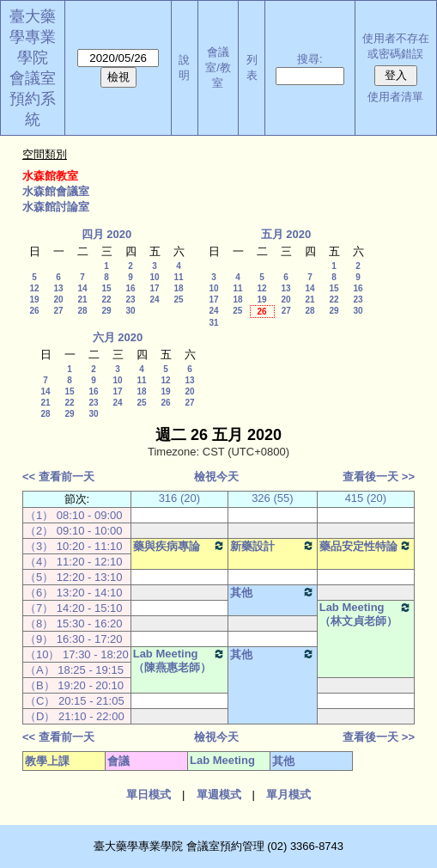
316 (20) (179, 498)
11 (178, 277)
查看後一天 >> (379, 477)
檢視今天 (216, 477)
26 (34, 311)
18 (178, 288)
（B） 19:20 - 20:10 (74, 685)
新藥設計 (273, 546)
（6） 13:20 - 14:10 (73, 593)
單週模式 (219, 795)
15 (106, 288)
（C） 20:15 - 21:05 (75, 701)
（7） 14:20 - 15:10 (73, 608)
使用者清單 (395, 97)
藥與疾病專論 (179, 546)
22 (106, 300)
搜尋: (310, 59)
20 (58, 300)
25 (178, 300)
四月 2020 (107, 234)
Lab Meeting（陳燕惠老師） (179, 660)
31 (213, 323)
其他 (273, 592)
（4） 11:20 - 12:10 (73, 562)
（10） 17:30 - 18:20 (77, 654)
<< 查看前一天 (58, 477)
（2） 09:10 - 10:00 (73, 531)
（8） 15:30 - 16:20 (73, 623)
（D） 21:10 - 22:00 (75, 716)
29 (106, 311)
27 (58, 311)
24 (154, 300)
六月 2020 (118, 337)
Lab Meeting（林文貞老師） (366, 614)
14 (82, 288)
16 (130, 288)
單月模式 (288, 795)
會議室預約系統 (33, 99)
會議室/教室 (218, 67)
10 (154, 277)
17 (154, 288)
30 (130, 311)
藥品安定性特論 (366, 546)
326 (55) (272, 498)
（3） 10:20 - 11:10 (73, 546)
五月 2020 (286, 234)
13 (58, 288)
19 (34, 300)
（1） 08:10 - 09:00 (73, 515)
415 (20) (366, 498)
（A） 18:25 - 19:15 (74, 670)
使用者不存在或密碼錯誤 (396, 46)
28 (82, 311)
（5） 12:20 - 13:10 (73, 577)
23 (130, 300)
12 (34, 288)
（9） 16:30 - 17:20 (73, 639)
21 (82, 300)
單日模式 (149, 795)
